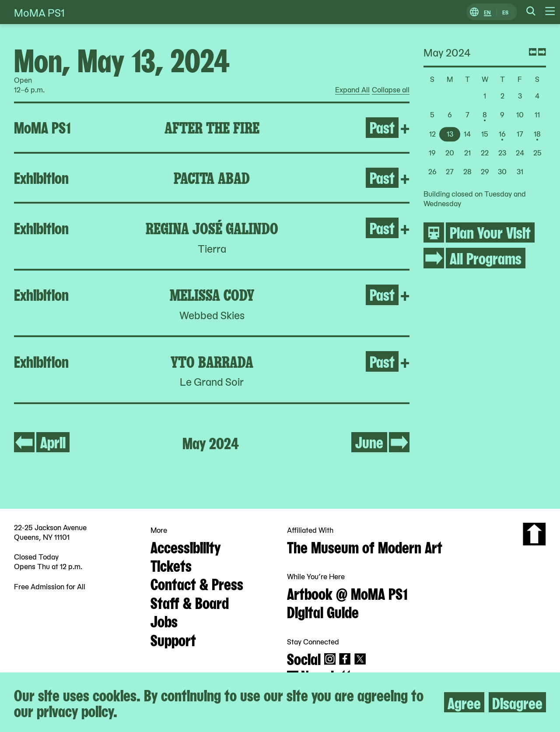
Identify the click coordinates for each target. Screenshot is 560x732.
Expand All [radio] (352, 90)
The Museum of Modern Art (365, 546)
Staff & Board (190, 602)
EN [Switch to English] (487, 12)
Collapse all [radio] (391, 90)
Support (173, 639)
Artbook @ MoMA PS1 (347, 593)
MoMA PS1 (39, 12)
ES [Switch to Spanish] (505, 12)
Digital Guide (323, 611)
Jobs (164, 620)
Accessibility (185, 546)
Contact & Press (197, 583)
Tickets (171, 565)
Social (304, 658)
